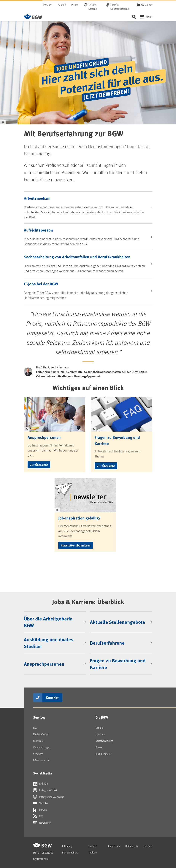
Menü (149, 17)
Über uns (100, 734)
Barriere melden (93, 849)
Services (39, 717)
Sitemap (148, 846)
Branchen (47, 5)
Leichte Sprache (93, 7)
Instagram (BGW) (45, 790)
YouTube (41, 803)
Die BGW (102, 717)
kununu (40, 810)
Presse (75, 5)
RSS (38, 816)
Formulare (38, 741)
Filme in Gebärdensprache (120, 7)
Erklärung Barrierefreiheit (70, 849)
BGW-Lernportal (41, 760)
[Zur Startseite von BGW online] (33, 17)
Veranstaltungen (42, 747)
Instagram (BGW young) (48, 797)
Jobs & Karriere (103, 754)
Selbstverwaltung (104, 741)
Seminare (38, 754)
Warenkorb (147, 5)
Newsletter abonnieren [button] (76, 545)
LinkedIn (41, 784)
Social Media (42, 773)
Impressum (114, 846)
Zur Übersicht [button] (39, 465)
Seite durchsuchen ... (134, 17)
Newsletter (42, 823)
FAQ (35, 728)
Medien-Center (41, 734)
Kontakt (62, 5)
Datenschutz (132, 846)
